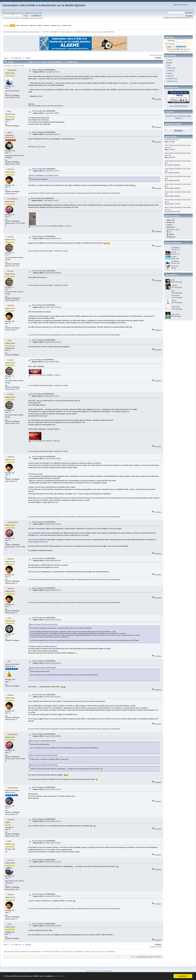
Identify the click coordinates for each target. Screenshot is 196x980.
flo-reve (11, 860)
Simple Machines (106, 971)
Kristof (10, 237)
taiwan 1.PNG (34, 441)
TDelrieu (87, 32)
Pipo (9, 111)
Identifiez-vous (172, 79)
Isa (168, 202)
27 (24, 58)
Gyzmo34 (175, 266)
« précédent (153, 55)
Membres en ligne (173, 230)
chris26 (174, 252)
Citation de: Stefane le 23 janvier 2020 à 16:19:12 (43, 624)
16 (12, 58)
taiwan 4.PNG (34, 375)
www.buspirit (41, 147)
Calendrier (171, 71)
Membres (170, 76)
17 (14, 58)
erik (170, 232)
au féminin (168, 140)
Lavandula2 (175, 247)
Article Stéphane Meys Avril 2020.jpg (40, 226)
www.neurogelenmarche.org (38, 542)
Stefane (11, 169)
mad (9, 618)
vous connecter (25, 13)
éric (9, 661)
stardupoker (13, 788)
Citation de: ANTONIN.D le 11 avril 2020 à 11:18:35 (43, 176)
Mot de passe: (170, 44)
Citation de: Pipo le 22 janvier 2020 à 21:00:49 (42, 668)
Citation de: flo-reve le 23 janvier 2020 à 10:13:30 (43, 765)
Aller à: (133, 957)
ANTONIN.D (12, 199)
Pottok (169, 155)
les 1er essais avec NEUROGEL (44, 70)
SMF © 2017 (98, 971)
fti (168, 163)
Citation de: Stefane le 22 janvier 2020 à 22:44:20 (43, 755)
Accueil (170, 60)
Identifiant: (171, 41)
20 (20, 58)
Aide (169, 65)
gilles (10, 133)
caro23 (177, 140)
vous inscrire (38, 13)
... (10, 58)
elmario (169, 147)
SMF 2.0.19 (90, 971)
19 (18, 58)
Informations (61, 976)
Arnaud (174, 257)
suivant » (160, 55)
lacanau (11, 819)
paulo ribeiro (176, 314)
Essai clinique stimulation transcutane (178, 145)
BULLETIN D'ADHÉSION (178, 106)
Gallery (170, 73)
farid (9, 841)
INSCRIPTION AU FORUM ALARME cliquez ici (178, 18)
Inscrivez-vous (172, 81)
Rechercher (171, 68)
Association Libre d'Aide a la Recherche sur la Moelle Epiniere (44, 5)
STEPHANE (175, 307)
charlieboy (12, 70)
